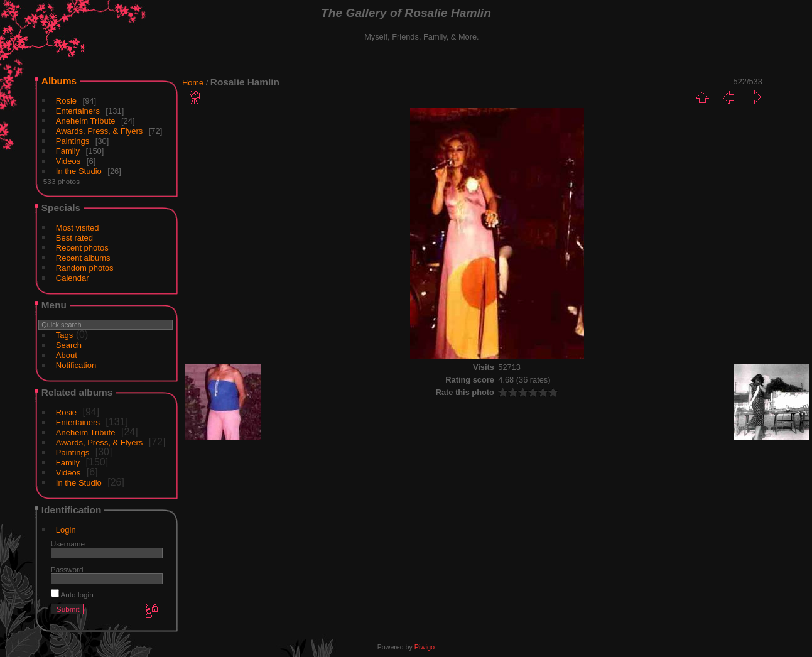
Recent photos (82, 248)
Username (68, 544)
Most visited (78, 228)
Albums (59, 81)
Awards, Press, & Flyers (99, 131)
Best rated (74, 238)
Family (68, 151)
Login (66, 530)
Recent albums (83, 258)
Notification (76, 365)
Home (193, 83)
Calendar (73, 278)
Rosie (66, 101)
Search (69, 345)
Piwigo (425, 647)
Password (67, 569)
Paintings (73, 141)
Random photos (85, 268)
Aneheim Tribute (86, 121)
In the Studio (79, 171)
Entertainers (78, 111)
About (67, 355)
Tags (64, 335)
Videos (68, 161)
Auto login (72, 595)
